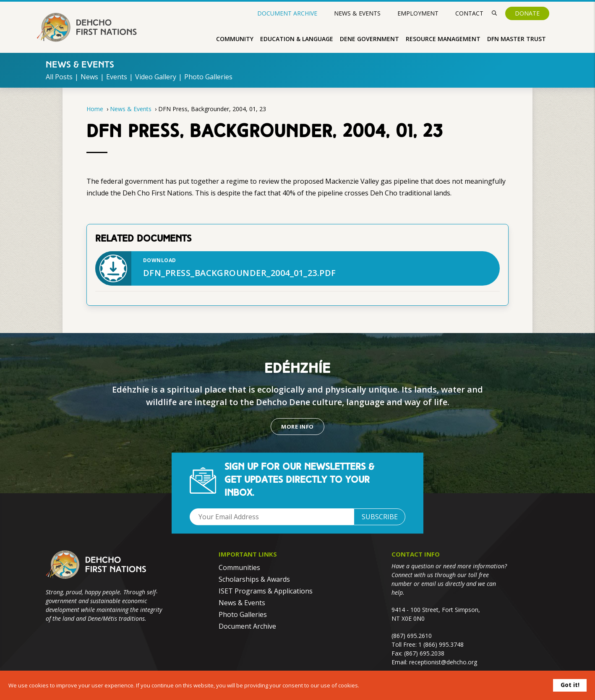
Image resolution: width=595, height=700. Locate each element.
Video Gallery (156, 77)
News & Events (357, 13)
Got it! (570, 685)
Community (235, 39)
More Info (297, 427)
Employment (418, 13)
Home (95, 109)
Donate (527, 13)
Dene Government (369, 39)
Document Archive (287, 13)
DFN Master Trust (517, 39)
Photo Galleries (208, 77)
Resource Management (443, 39)
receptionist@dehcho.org (443, 662)
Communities (239, 567)
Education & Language (297, 39)
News (89, 77)
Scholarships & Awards (254, 579)
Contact (469, 13)
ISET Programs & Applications (266, 591)
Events (117, 77)
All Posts (59, 77)
